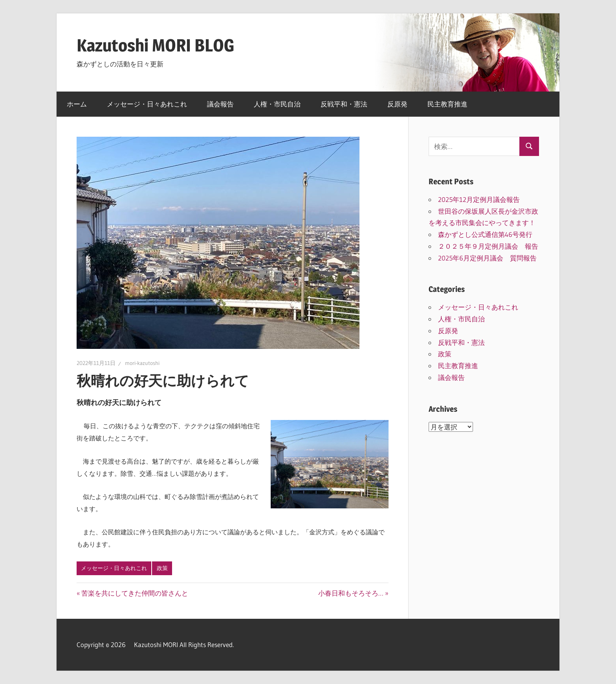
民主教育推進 (447, 104)
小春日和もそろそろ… (351, 593)
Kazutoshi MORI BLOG (155, 45)
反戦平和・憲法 (344, 104)
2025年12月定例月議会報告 (479, 199)
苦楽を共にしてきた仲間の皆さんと (135, 593)
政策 (162, 568)
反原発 (397, 104)
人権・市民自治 (277, 104)
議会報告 (220, 104)
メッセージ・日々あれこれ (147, 104)
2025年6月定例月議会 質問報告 (487, 258)
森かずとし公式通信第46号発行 (485, 234)
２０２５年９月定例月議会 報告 (488, 246)
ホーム (77, 104)
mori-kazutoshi (142, 363)
